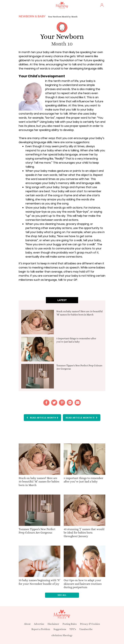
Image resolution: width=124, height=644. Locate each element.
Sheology (68, 635)
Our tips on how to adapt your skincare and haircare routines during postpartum (83, 584)
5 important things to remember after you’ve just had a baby (83, 480)
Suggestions (60, 629)
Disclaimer (53, 624)
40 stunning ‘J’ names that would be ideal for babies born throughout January (84, 533)
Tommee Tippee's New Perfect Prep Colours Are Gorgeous (37, 531)
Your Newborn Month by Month (63, 17)
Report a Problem (41, 629)
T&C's (73, 629)
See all (62, 595)
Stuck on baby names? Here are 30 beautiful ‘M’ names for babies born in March (39, 482)
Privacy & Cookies (90, 624)
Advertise (39, 624)
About (27, 624)
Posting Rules (70, 624)
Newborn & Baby (32, 16)
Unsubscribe (86, 629)
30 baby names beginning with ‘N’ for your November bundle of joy (39, 582)
